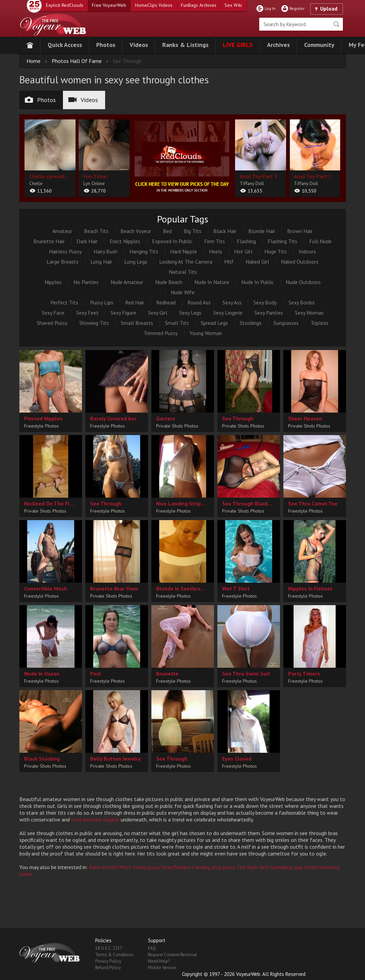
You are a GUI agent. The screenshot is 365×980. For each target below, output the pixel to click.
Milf (229, 262)
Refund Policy (108, 968)
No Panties (86, 282)
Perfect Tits (64, 302)
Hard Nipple (184, 251)
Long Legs (136, 262)
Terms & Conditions (114, 955)
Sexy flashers (176, 867)
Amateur (62, 231)
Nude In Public (258, 282)
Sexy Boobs (302, 302)
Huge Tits (276, 251)
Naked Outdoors (300, 262)
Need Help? (159, 961)
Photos (40, 100)
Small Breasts (137, 323)
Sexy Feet (87, 313)
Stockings (251, 323)
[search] (301, 24)
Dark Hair (87, 241)
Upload (329, 9)
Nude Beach (169, 282)
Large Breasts (63, 262)
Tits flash (247, 867)
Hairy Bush (105, 251)
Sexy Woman (309, 313)
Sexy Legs (190, 313)
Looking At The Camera (186, 262)
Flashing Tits (283, 241)
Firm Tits (214, 241)
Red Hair (135, 302)
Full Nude (320, 241)
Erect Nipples (125, 241)
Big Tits (193, 231)
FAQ (152, 948)
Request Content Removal (172, 955)
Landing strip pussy (214, 867)
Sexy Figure (123, 313)
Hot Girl (243, 251)
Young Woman (206, 333)
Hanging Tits (144, 251)
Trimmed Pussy (161, 333)
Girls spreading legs (281, 867)
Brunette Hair (49, 241)
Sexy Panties (269, 313)
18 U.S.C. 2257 (109, 948)
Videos (83, 100)
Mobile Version (162, 968)
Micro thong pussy (140, 867)
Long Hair (101, 262)
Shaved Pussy (52, 323)
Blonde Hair (262, 231)
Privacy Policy (108, 961)
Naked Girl (257, 262)
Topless (319, 323)
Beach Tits (96, 231)
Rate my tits (103, 867)
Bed (167, 231)
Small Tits (177, 323)
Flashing (246, 241)
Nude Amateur (127, 282)
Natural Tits (183, 272)
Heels (215, 251)
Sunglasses (286, 323)
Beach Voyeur (136, 231)
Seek (336, 24)
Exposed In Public (172, 241)
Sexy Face (53, 313)
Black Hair (225, 231)
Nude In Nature (212, 282)
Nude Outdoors (303, 282)
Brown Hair (300, 231)
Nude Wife (183, 292)
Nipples (53, 282)
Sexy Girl (158, 313)
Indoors (307, 251)
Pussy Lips (102, 302)
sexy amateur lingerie (95, 819)
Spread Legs (214, 323)
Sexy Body (265, 302)
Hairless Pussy (65, 251)
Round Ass (199, 302)
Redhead (166, 302)
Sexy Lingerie (228, 313)
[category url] (182, 157)
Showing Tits (94, 323)
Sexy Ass (232, 302)
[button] (65, 45)
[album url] (50, 158)
